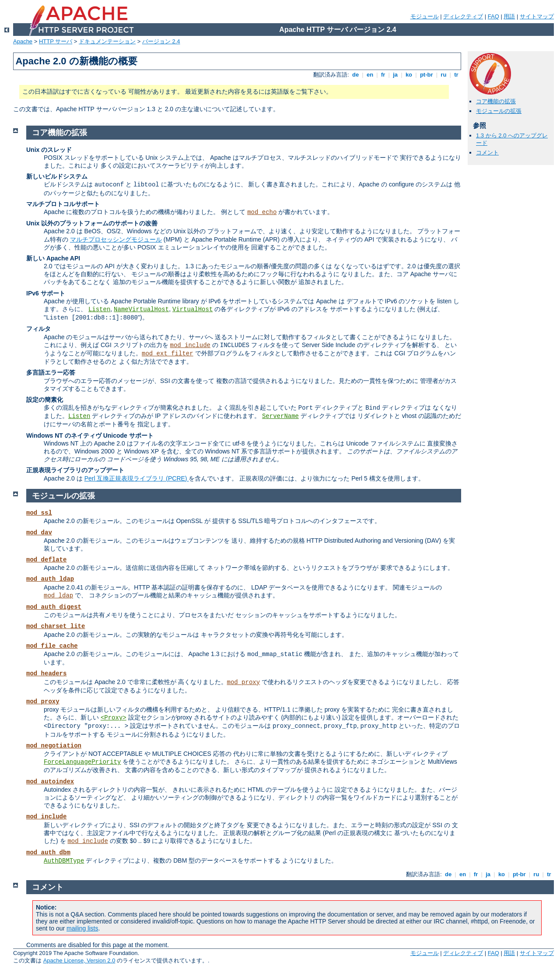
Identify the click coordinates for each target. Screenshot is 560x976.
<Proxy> (114, 718)
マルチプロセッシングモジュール (116, 239)
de (355, 75)
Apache (23, 41)
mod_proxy (244, 682)
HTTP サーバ (56, 41)
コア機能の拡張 (496, 101)
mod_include (190, 345)
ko (409, 75)
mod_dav (39, 533)
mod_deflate (46, 560)
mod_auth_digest (54, 607)
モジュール (425, 16)
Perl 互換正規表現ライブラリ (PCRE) (137, 478)
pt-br (426, 75)
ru (444, 75)
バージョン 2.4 (161, 41)
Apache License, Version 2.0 (79, 960)
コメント (487, 153)
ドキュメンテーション (107, 41)
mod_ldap (58, 596)
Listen (99, 309)
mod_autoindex (50, 782)
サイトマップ (537, 16)
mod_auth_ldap (50, 579)
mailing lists (82, 928)
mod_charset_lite (56, 626)
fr (383, 75)
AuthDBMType (64, 861)
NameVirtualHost (141, 309)
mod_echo (262, 212)
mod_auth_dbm (48, 853)
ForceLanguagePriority (82, 762)
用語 (509, 16)
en (370, 75)
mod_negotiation (54, 746)
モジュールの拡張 (499, 111)
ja (395, 75)
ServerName (280, 416)
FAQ (493, 16)
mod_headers (46, 674)
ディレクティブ (463, 16)
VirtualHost (192, 309)
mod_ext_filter (168, 354)
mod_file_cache (52, 646)
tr (457, 75)
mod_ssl (39, 513)
